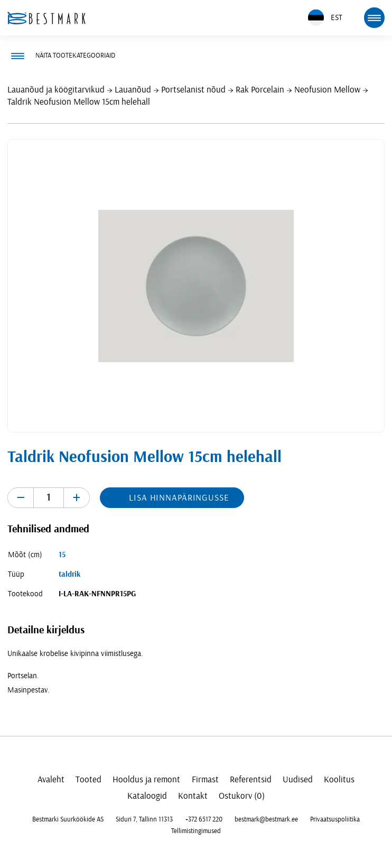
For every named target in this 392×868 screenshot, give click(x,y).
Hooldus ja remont (146, 779)
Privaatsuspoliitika (335, 819)
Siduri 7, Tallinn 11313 (144, 819)
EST (325, 18)
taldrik (69, 574)
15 (62, 555)
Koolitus (339, 779)
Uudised (298, 779)
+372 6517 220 (204, 819)
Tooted (88, 779)
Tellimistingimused (196, 831)
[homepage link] (46, 18)
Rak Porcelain (260, 90)
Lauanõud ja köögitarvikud (56, 90)
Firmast (205, 779)
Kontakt (193, 796)
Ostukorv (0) (242, 796)
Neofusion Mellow (327, 90)
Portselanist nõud (193, 90)
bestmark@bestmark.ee (266, 819)
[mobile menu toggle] (374, 17)
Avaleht (51, 779)
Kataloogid (147, 796)
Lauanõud (133, 90)
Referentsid (251, 779)
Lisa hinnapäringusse (179, 498)
